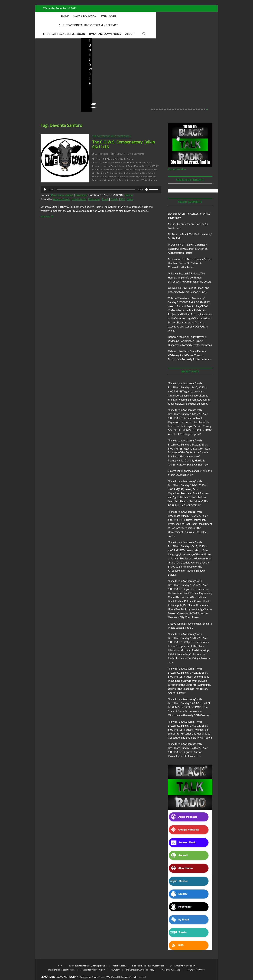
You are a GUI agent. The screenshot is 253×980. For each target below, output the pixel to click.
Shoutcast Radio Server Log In (95, 25)
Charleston (115, 154)
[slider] (96, 181)
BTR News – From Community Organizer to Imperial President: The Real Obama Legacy (194, 74)
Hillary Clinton (107, 164)
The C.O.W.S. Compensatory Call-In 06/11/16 (124, 136)
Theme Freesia (98, 968)
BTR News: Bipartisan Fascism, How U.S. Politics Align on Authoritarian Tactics (188, 240)
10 (176, 101)
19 (199, 101)
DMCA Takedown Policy (136, 25)
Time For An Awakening (170, 961)
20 (202, 101)
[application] (101, 181)
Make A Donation (84, 16)
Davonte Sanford (119, 157)
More (130, 191)
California (104, 154)
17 (194, 101)
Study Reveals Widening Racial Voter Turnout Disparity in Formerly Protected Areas (190, 332)
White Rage (118, 171)
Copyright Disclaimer (196, 961)
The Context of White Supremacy (112, 127)
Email (105, 191)
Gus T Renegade (136, 161)
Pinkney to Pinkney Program (93, 961)
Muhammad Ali (131, 164)
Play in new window (62, 186)
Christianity (127, 154)
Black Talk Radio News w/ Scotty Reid (148, 957)
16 (191, 101)
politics (143, 164)
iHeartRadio (79, 191)
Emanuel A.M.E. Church (111, 161)
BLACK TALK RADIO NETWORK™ (59, 968)
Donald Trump (135, 157)
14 (186, 101)
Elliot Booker (48, 89)
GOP (125, 161)
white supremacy (132, 171)
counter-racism (102, 157)
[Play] (45, 181)
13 (183, 101)
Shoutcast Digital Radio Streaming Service (149, 16)
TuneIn (114, 191)
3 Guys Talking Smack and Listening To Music (88, 957)
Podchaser (94, 191)
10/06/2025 (66, 89)
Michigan (119, 164)
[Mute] (147, 181)
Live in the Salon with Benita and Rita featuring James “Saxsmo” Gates (102, 77)
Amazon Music (61, 191)
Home (64, 16)
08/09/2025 (147, 89)
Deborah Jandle (177, 328)
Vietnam (108, 171)
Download (81, 186)
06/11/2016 (118, 145)
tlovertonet (175, 205)
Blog (87, 61)
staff (134, 89)
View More (46, 99)
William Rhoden (149, 171)
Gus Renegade (100, 145)
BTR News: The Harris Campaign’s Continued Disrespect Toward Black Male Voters (190, 269)
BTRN (60, 957)
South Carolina (109, 168)
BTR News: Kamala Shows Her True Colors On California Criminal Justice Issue (190, 254)
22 (207, 101)
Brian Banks (120, 150)
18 (197, 101)
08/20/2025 (107, 89)
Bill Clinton (108, 150)
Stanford (121, 168)
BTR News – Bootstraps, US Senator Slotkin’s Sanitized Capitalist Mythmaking (149, 77)
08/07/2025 (193, 89)
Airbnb (99, 150)
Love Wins (91, 89)
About (160, 25)
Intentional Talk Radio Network (61, 961)
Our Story (116, 961)
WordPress (112, 968)
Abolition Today (119, 957)
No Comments (48, 93)
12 (181, 101)
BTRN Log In (108, 16)
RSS (123, 191)
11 (178, 101)
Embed (129, 186)
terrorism (131, 168)
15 (189, 101)
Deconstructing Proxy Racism (183, 957)
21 (205, 101)
